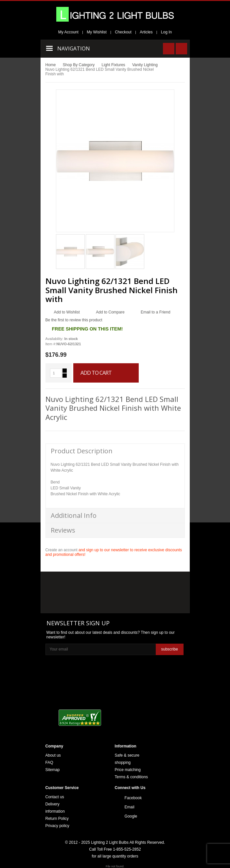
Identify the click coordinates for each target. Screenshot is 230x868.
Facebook (133, 798)
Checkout (123, 32)
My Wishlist (97, 32)
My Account (68, 32)
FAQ (49, 763)
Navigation (74, 48)
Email (130, 807)
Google (131, 816)
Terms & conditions (131, 777)
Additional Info (74, 515)
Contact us (55, 797)
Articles (146, 32)
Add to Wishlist (67, 312)
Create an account (62, 550)
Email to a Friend (156, 312)
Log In (166, 32)
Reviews (63, 530)
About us (53, 755)
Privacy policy (57, 826)
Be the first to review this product (74, 320)
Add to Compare (110, 312)
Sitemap (53, 770)
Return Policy (57, 819)
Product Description (82, 451)
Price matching (128, 770)
